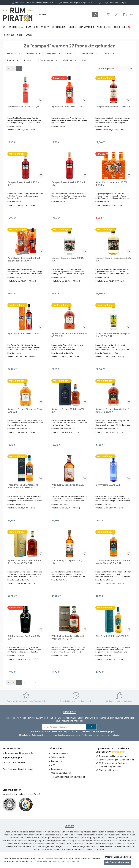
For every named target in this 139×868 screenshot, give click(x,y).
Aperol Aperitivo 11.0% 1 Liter (67, 107)
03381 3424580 (12, 758)
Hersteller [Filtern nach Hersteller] (14, 54)
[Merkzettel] (109, 15)
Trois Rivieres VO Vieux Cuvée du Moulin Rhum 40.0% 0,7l (113, 562)
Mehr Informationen (71, 861)
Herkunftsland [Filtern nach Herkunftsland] (89, 54)
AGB (84, 735)
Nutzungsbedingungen (105, 732)
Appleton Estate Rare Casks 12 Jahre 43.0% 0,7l (112, 411)
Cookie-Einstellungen (61, 773)
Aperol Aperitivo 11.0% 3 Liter (23, 334)
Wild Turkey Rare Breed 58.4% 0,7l (68, 486)
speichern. (56, 861)
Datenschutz (57, 761)
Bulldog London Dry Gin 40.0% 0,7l (24, 638)
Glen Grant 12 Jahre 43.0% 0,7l (112, 636)
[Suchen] (95, 15)
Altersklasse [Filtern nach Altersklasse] (33, 54)
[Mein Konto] (117, 15)
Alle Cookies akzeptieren (117, 862)
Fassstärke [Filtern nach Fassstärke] (53, 54)
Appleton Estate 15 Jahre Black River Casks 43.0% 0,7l (24, 562)
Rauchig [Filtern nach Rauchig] (13, 60)
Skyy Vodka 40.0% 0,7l (108, 485)
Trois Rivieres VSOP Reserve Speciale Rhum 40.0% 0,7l (23, 486)
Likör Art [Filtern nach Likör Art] (108, 54)
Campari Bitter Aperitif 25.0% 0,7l (23, 184)
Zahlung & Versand (60, 753)
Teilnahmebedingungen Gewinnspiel (68, 777)
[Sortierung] (116, 68)
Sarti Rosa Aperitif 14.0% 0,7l (23, 107)
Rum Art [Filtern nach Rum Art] (29, 60)
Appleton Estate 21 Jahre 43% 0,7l (68, 411)
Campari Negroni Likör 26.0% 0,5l (113, 107)
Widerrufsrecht (58, 757)
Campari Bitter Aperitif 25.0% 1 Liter (68, 184)
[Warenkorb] (129, 15)
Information (55, 748)
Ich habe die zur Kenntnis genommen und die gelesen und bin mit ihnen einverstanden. (71, 735)
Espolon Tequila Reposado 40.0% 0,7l (113, 259)
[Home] (5, 27)
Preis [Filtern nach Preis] (86, 60)
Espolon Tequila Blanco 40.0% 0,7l (68, 259)
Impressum (56, 769)
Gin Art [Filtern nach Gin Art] (71, 54)
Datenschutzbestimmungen (43, 735)
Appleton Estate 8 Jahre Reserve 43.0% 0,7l (69, 335)
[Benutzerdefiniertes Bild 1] (26, 804)
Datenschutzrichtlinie (83, 732)
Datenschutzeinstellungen (118, 857)
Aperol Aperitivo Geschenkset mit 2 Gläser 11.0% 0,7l (24, 259)
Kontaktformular (26, 769)
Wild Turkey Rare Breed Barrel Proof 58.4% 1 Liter (68, 638)
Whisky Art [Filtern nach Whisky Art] (70, 60)
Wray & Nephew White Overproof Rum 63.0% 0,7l (113, 335)
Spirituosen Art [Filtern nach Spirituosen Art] (49, 60)
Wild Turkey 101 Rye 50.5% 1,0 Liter (67, 562)
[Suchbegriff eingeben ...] (65, 15)
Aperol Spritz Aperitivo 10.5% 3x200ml (111, 184)
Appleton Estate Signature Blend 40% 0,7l (25, 411)
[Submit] (91, 727)
